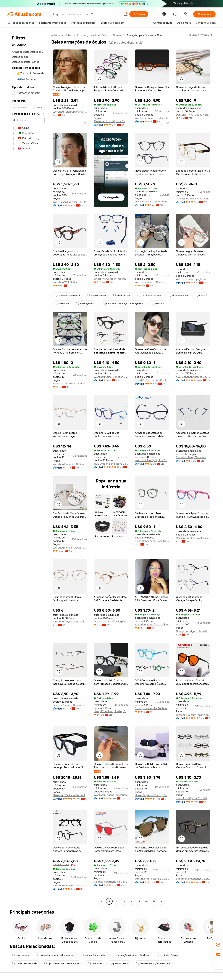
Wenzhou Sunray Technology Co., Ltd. (193, 715)
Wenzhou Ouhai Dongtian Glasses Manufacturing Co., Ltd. (152, 118)
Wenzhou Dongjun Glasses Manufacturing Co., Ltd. (70, 885)
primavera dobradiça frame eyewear (123, 303)
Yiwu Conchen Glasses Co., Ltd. (193, 377)
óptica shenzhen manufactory (62, 963)
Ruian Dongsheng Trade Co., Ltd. (152, 541)
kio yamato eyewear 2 (67, 295)
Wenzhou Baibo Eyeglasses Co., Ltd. (193, 279)
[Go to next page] (161, 901)
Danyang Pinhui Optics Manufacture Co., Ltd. (193, 115)
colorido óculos (168, 955)
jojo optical (94, 963)
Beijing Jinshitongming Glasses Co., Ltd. (111, 882)
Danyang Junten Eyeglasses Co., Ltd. (193, 538)
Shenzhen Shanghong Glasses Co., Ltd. (193, 879)
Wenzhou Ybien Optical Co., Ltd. (70, 112)
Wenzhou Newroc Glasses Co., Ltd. (152, 282)
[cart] (175, 15)
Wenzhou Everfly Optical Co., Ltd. (152, 460)
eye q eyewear (97, 295)
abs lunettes (122, 295)
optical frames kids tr (94, 955)
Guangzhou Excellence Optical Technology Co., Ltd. (193, 199)
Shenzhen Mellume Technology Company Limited (70, 795)
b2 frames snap (178, 295)
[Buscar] (139, 14)
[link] (218, 945)
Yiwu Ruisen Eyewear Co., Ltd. (70, 202)
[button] (126, 14)
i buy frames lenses (149, 295)
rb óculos (157, 303)
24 (154, 901)
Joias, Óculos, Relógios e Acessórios (86, 35)
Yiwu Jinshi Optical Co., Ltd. (192, 798)
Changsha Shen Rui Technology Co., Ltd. (152, 708)
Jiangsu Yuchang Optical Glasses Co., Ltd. (70, 705)
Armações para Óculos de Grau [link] (145, 35)
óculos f (201, 295)
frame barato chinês (25, 963)
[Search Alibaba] (87, 14)
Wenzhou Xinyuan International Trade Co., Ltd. (70, 621)
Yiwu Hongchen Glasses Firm (152, 624)
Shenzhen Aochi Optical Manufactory (111, 121)
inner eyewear (85, 303)
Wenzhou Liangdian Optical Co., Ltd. (70, 464)
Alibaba (55, 35)
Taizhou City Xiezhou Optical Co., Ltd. (70, 383)
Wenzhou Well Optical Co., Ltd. (70, 282)
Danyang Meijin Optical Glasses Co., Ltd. (152, 879)
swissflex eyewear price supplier (56, 955)
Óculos (117, 35)
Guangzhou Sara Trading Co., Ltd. (111, 621)
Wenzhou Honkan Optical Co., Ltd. (70, 548)
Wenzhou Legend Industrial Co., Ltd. (111, 795)
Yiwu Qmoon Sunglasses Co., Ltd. (111, 464)
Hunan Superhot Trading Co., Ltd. (152, 795)
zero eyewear (21, 955)
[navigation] (28, 469)
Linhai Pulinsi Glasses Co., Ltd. (152, 380)
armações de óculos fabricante (133, 955)
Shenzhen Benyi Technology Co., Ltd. (193, 457)
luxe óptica (61, 303)
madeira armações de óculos (153, 963)
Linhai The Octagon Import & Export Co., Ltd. (111, 279)
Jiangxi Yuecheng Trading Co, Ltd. (111, 711)
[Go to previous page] (102, 901)
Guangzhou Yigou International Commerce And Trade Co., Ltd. (193, 631)
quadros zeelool (119, 963)
